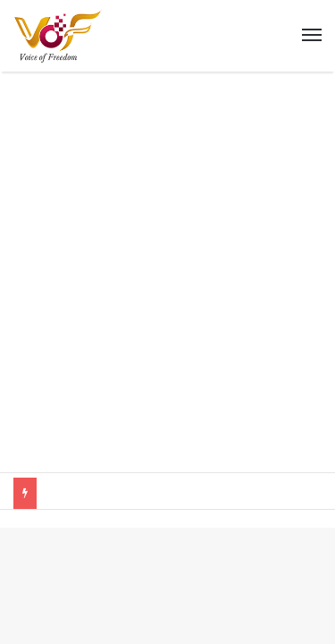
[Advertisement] (167, 285)
